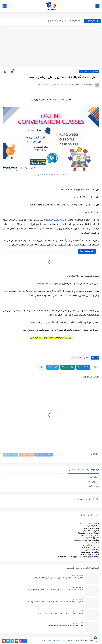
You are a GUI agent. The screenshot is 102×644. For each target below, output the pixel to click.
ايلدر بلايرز (93, 486)
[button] (83, 367)
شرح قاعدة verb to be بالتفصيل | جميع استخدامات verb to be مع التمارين (54, 602)
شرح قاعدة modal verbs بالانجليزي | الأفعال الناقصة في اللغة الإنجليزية (55, 590)
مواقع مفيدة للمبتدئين (89, 72)
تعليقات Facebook (44, 455)
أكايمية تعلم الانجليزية (55, 220)
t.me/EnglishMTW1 (43, 284)
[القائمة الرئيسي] (97, 6)
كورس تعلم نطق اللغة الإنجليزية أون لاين (51, 338)
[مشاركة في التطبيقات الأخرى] (42, 367)
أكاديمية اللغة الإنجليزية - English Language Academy (60, 641)
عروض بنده (93, 481)
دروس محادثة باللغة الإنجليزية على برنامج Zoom (51, 175)
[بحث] (5, 6)
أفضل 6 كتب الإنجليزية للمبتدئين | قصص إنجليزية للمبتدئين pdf (58, 578)
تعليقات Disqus (10, 455)
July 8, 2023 (93, 557)
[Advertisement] (51, 46)
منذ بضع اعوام (76, 575)
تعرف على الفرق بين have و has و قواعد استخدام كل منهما (60, 614)
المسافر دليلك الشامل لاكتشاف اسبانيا (64, 22)
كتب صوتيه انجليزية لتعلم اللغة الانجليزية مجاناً (65, 626)
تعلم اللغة (93, 477)
